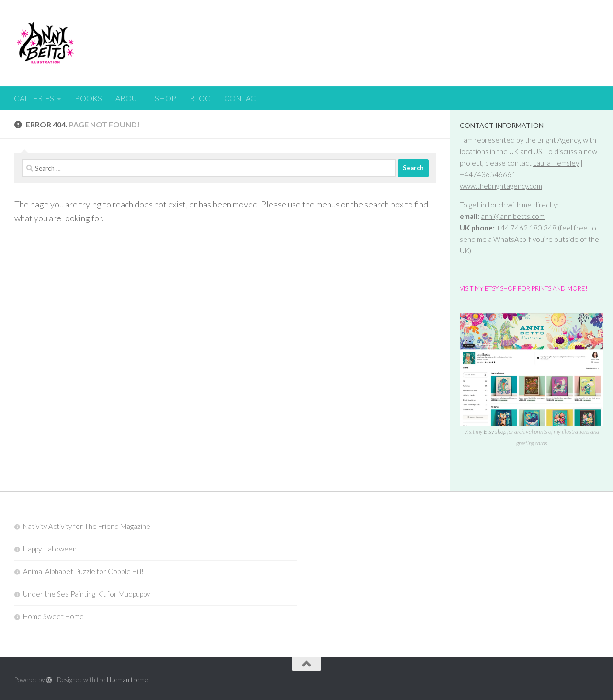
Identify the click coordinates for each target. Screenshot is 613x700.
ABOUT (128, 98)
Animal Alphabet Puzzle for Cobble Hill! (83, 571)
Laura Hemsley (556, 163)
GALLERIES (34, 98)
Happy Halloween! (51, 549)
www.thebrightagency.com (501, 186)
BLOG (200, 98)
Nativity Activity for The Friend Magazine (87, 526)
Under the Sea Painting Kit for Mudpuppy (86, 594)
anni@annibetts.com (513, 216)
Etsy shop (494, 431)
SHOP (165, 98)
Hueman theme (127, 680)
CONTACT (242, 98)
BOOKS (88, 98)
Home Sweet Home (53, 616)
